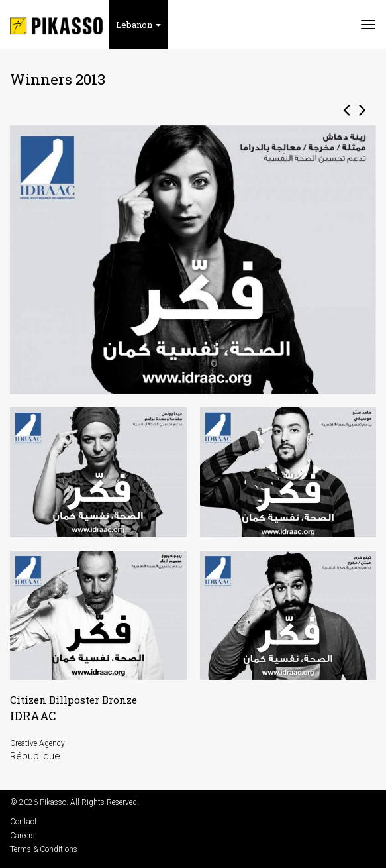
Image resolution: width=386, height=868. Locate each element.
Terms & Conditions (44, 849)
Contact (24, 822)
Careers (23, 836)
